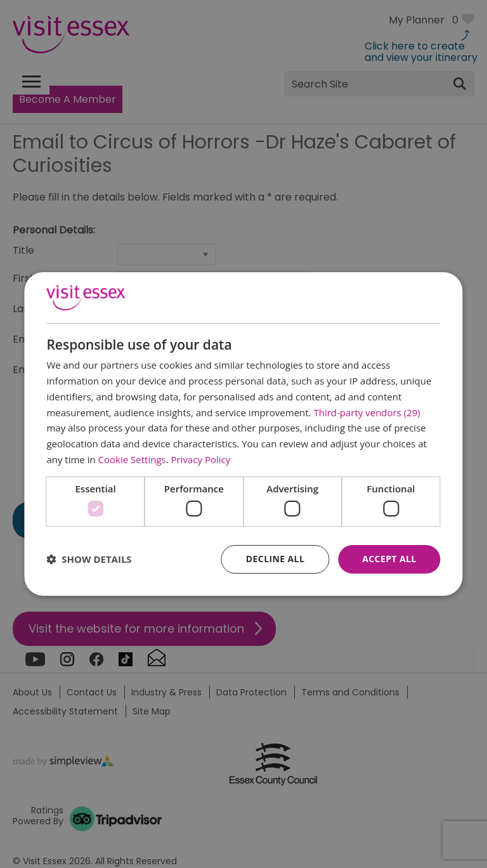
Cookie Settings (132, 459)
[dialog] (243, 434)
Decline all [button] (275, 559)
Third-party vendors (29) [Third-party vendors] (367, 412)
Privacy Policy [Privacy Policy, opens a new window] (201, 459)
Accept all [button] (389, 559)
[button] (89, 560)
